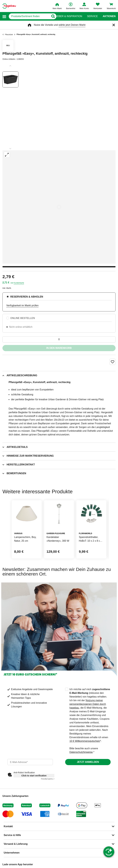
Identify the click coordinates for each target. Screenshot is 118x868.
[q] (29, 16)
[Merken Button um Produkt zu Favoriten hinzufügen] (112, 362)
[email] (30, 762)
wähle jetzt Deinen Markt (72, 25)
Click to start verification (34, 776)
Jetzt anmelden (88, 762)
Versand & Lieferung (16, 844)
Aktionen (109, 16)
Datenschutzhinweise (81, 752)
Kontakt (8, 826)
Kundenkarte (19, 283)
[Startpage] (9, 6)
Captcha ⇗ (48, 779)
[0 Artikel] (59, 339)
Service (92, 16)
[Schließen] (114, 25)
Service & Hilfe (12, 835)
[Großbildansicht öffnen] (59, 207)
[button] (4, 16)
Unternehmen (12, 853)
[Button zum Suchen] (53, 16)
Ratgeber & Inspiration (66, 16)
